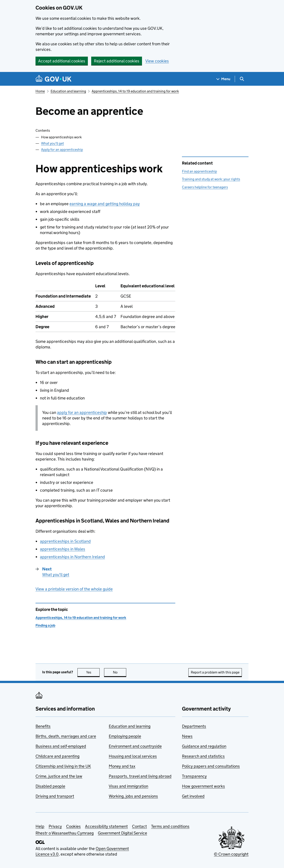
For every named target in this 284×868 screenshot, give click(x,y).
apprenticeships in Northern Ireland (72, 557)
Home (40, 91)
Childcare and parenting (57, 756)
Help (40, 826)
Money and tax (122, 766)
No (120, 672)
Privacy (55, 826)
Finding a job (45, 625)
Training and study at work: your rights (211, 179)
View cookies (157, 61)
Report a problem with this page (215, 672)
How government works (203, 786)
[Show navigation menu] (223, 79)
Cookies (73, 826)
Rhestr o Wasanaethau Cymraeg (65, 833)
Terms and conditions (170, 826)
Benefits (43, 726)
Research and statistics (203, 756)
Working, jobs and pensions (133, 796)
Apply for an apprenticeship (62, 150)
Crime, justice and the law (59, 776)
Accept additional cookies (62, 61)
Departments (194, 726)
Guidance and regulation (204, 746)
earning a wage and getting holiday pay (105, 204)
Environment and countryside (135, 746)
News (187, 736)
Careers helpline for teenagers (205, 187)
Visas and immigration (128, 786)
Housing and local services (133, 756)
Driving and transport (55, 796)
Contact (139, 826)
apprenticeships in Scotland (65, 541)
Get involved (193, 796)
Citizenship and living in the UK (63, 766)
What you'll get (52, 143)
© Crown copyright (231, 854)
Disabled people (50, 786)
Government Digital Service (122, 833)
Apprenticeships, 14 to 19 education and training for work (135, 91)
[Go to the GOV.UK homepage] (53, 79)
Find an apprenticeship (199, 171)
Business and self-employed (61, 746)
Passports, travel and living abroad (140, 776)
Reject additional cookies (117, 61)
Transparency (194, 776)
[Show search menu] (242, 79)
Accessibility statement (106, 826)
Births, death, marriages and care (66, 736)
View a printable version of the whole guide (74, 589)
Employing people (125, 736)
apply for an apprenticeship (82, 412)
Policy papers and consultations (211, 766)
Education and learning (68, 91)
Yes (93, 672)
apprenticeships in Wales (63, 549)
